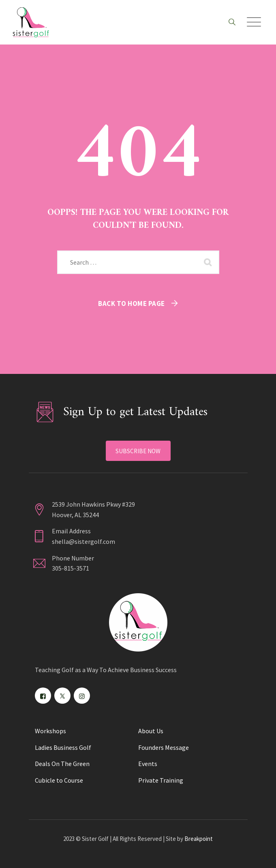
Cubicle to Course (59, 780)
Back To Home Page (132, 303)
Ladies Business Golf (63, 747)
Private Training (161, 780)
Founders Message (164, 747)
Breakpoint (199, 839)
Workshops (50, 731)
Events (148, 764)
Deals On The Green (62, 764)
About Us (151, 731)
